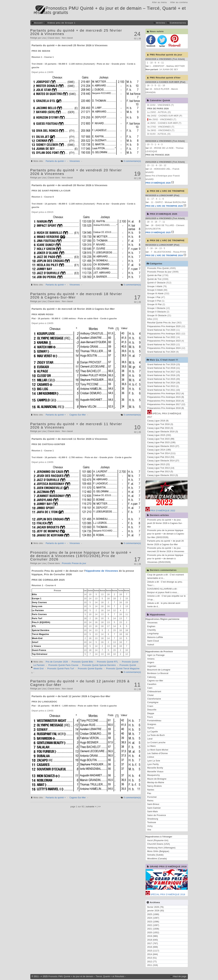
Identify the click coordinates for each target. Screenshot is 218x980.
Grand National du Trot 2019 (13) (164, 364)
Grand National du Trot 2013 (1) (163, 386)
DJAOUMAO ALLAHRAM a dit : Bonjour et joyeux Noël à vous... (163, 591)
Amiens (151, 659)
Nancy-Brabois (155, 786)
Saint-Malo (153, 812)
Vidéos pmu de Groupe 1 (61, 23)
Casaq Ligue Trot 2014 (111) (161, 453)
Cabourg (152, 677)
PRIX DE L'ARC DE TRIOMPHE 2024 (164, 255)
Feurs (150, 717)
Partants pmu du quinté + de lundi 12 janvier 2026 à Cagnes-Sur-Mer (80, 683)
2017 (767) (153, 943)
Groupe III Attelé (155, 294)
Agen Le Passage (156, 655)
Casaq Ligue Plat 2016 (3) (160, 428)
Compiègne (153, 702)
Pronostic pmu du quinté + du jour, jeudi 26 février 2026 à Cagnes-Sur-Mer (165, 523)
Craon (150, 706)
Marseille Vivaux (155, 772)
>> (99, 807)
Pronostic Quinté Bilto (82, 662)
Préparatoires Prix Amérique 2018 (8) (166, 408)
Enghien (151, 626)
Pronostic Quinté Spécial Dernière (99, 665)
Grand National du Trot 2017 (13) (164, 372)
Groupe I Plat (154, 297)
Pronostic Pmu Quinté (158, 268)
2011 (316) (153, 965)
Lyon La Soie (154, 761)
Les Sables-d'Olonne (158, 753)
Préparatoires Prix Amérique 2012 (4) (166, 394)
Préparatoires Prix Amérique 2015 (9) (166, 397)
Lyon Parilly (153, 764)
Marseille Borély (155, 768)
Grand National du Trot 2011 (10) (164, 390)
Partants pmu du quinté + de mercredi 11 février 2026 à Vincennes (76, 426)
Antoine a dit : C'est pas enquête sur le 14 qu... (167, 598)
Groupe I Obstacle (156, 308)
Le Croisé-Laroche (156, 743)
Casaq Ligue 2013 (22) (159, 464)
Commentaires (178, 23)
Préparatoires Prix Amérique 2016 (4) (166, 401)
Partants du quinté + (56, 161)
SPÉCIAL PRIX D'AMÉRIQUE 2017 (164, 415)
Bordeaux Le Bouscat (158, 673)
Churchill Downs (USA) (159, 844)
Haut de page (180, 976)
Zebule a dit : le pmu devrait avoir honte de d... (164, 605)
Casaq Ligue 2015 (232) (159, 435)
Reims (150, 801)
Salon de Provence (157, 815)
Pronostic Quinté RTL (108, 662)
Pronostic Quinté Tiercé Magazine (123, 669)
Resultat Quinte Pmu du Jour (162, 323)
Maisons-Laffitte (155, 637)
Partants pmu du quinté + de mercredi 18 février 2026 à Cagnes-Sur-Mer (76, 296)
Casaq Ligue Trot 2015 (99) (161, 439)
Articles (161, 23)
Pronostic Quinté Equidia (90, 669)
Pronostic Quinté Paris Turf (61, 669)
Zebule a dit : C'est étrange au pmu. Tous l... (165, 584)
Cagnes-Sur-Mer (78, 415)
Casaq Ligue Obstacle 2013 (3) (163, 475)
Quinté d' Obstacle (156, 283)
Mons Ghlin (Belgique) (158, 851)
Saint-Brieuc (153, 804)
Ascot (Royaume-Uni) (158, 840)
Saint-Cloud (153, 641)
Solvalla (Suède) (155, 855)
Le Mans (152, 746)
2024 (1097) (153, 918)
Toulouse (152, 822)
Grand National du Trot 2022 (161, 337)
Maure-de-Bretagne (157, 779)
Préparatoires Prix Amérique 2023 (164, 341)
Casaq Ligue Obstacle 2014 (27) (163, 461)
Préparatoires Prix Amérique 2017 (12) (166, 404)
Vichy (150, 826)
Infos (150, 319)
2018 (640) (153, 940)
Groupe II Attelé (155, 290)
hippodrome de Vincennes (102, 571)
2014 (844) (153, 954)
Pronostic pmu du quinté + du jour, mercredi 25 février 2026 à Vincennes (166, 550)
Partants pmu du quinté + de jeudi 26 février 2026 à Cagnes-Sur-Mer (166, 543)
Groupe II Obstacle (157, 312)
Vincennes (75, 161)
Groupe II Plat (154, 301)
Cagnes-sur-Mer (155, 681)
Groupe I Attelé (155, 286)
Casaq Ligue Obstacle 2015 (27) (163, 446)
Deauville (152, 710)
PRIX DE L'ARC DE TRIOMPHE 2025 (164, 206)
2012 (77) (152, 962)
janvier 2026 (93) (156, 911)
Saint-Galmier (154, 808)
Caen (150, 688)
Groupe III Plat (155, 304)
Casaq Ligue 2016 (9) (158, 421)
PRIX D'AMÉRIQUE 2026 (158, 183)
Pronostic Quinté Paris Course (63, 665)
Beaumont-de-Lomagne (159, 670)
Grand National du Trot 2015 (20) (164, 379)
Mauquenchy (154, 775)
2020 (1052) (153, 933)
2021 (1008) (153, 929)
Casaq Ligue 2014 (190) (159, 450)
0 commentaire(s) (132, 161)
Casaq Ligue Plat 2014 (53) (161, 457)
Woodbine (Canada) (157, 859)
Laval (150, 739)
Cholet (151, 695)
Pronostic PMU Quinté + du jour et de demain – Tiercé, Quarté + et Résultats (86, 976)
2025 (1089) (153, 914)
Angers (151, 662)
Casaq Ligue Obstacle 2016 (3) (163, 432)
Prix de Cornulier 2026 (57, 662)
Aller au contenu (179, 2)
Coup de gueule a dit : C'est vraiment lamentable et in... (166, 576)
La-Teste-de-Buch (156, 735)
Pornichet (152, 797)
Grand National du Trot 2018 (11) (164, 368)
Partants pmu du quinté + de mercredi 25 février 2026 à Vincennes (76, 32)
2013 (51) (152, 958)
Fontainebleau (154, 721)
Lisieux (151, 757)
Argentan (152, 666)
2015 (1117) (153, 951)
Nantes (151, 790)
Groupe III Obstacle (157, 316)
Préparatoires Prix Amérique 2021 (164, 334)
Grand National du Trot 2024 (161, 352)
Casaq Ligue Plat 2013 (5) (160, 472)
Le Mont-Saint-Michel (158, 750)
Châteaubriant (154, 692)
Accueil (39, 23)
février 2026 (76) (156, 907)
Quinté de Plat (154, 275)
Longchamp (153, 634)
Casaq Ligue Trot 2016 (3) (160, 424)
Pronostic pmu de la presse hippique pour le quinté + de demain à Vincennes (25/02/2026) (165, 559)
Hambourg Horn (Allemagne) (161, 848)
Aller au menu (159, 2)
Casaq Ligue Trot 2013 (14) (161, 468)
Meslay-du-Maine (156, 782)
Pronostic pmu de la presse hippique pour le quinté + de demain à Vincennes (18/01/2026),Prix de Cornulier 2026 (81, 556)
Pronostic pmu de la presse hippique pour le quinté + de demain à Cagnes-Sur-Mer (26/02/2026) (166, 534)
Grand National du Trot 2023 (161, 345)
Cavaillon (152, 684)
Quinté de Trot (154, 279)
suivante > (91, 807)
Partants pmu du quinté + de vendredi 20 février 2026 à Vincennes (76, 172)
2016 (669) (153, 947)
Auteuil (151, 645)
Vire (149, 830)
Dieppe (151, 713)
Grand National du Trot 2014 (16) (164, 383)
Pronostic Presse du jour (74, 563)
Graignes (152, 724)
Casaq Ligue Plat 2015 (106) (161, 442)
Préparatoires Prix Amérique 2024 (164, 348)
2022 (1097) (153, 925)
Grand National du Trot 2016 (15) (164, 375)
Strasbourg (153, 819)
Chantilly (152, 630)
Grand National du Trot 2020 (161, 330)
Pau (149, 793)
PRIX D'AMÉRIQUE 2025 (158, 233)
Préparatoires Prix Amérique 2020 (164, 326)
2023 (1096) (153, 922)
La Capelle (153, 732)
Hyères (151, 728)
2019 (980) (153, 936)
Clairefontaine (154, 699)
